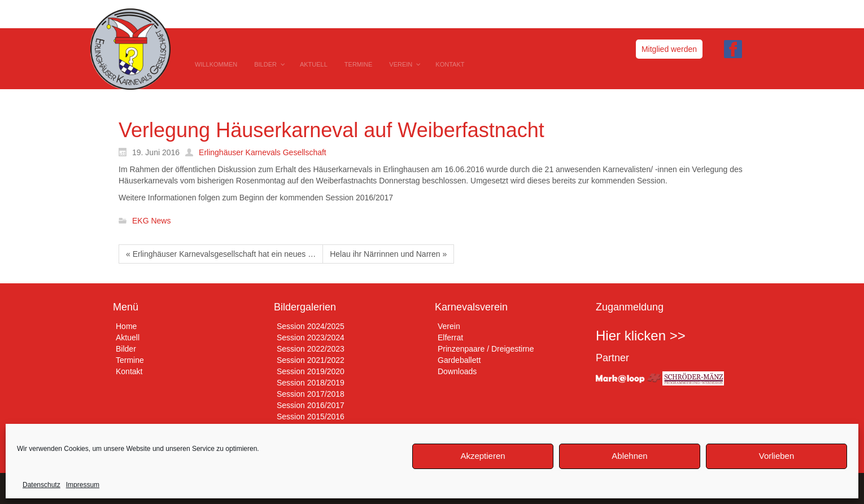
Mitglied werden (669, 49)
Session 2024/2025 (311, 326)
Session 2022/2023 (311, 349)
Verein (449, 326)
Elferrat (450, 338)
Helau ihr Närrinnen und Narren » (388, 254)
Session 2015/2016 (311, 417)
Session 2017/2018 (311, 394)
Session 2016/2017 (311, 405)
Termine (130, 360)
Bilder (126, 349)
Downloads (457, 371)
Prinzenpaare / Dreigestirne (486, 349)
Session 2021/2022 (311, 360)
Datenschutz (42, 485)
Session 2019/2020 (311, 371)
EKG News (151, 221)
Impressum (83, 485)
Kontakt (129, 371)
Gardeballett (459, 360)
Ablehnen (629, 456)
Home (126, 326)
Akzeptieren (483, 456)
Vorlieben (777, 456)
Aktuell (128, 338)
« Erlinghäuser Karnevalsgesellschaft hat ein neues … (221, 254)
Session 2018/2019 (311, 383)
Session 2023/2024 (311, 338)
